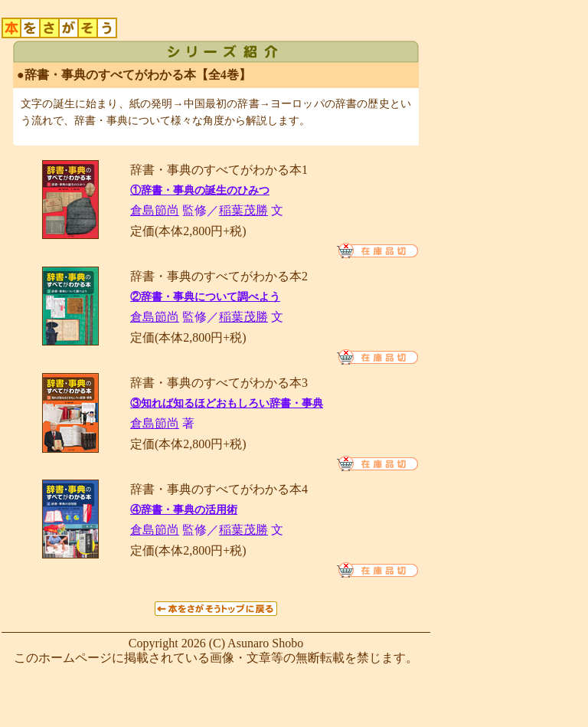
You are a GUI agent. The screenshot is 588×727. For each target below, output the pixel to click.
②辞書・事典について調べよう (205, 297)
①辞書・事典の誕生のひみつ (200, 190)
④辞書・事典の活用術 (184, 510)
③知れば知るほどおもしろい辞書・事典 (227, 403)
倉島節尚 (155, 210)
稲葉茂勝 (243, 210)
